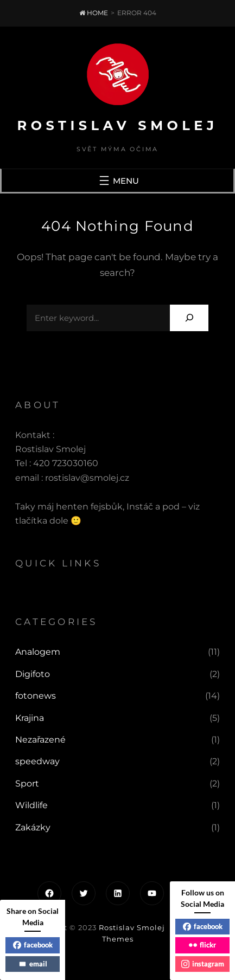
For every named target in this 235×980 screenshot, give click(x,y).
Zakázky (33, 827)
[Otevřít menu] (118, 180)
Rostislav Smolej (118, 125)
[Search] (189, 318)
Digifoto (33, 674)
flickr (202, 945)
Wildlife (31, 805)
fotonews (36, 696)
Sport (27, 784)
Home (94, 13)
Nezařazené (40, 740)
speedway (37, 761)
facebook (33, 945)
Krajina (30, 718)
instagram (203, 964)
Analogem (38, 652)
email (33, 964)
